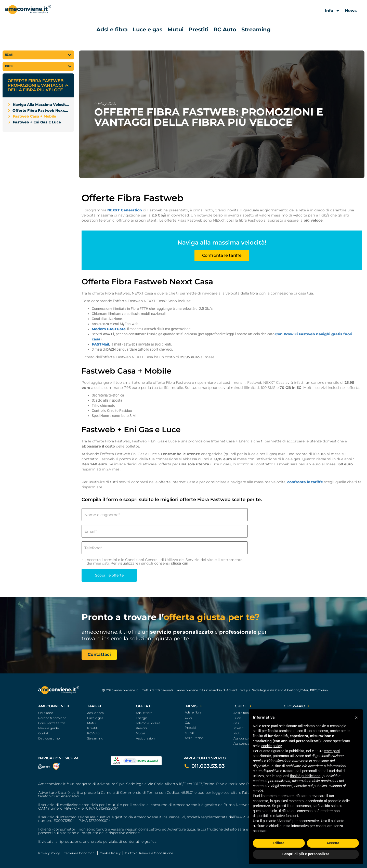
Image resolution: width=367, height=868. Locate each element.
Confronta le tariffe (222, 255)
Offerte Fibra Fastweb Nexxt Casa (41, 110)
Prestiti (199, 29)
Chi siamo (46, 713)
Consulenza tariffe (52, 723)
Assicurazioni (146, 738)
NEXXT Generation (125, 210)
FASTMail (100, 344)
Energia (142, 718)
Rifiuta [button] (279, 843)
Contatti (44, 733)
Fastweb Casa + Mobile (34, 116)
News (351, 11)
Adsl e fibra (112, 29)
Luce (188, 717)
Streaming (256, 29)
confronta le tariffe (305, 482)
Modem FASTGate (109, 329)
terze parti (332, 751)
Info (332, 11)
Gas (188, 723)
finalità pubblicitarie (305, 776)
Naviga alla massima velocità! (41, 105)
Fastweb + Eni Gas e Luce (37, 122)
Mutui (175, 29)
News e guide (48, 728)
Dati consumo (49, 738)
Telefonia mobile (148, 723)
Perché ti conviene (52, 718)
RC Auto (225, 29)
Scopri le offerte (109, 575)
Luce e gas (148, 29)
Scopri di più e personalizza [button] (306, 854)
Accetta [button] (333, 843)
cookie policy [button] (271, 746)
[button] (67, 85)
